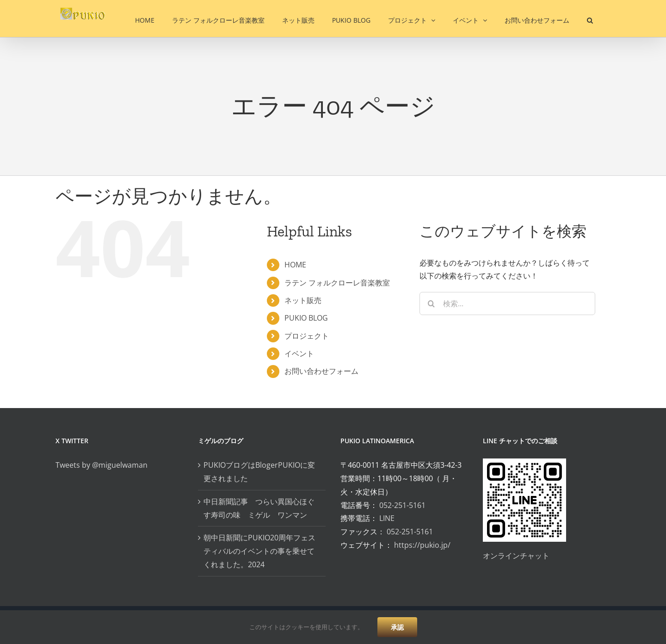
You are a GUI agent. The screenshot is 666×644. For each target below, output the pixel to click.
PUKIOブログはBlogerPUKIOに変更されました (259, 472)
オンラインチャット (516, 556)
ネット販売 (303, 300)
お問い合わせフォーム (321, 371)
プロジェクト (307, 336)
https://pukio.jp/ (422, 545)
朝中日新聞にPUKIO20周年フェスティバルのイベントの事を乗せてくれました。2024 (259, 551)
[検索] (431, 303)
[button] (590, 19)
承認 (397, 627)
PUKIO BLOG (306, 318)
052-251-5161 (402, 505)
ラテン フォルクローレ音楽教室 (337, 283)
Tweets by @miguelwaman (102, 465)
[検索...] (507, 303)
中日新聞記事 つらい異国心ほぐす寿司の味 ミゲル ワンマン (259, 508)
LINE (387, 518)
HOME (295, 265)
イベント (299, 353)
